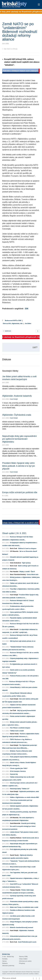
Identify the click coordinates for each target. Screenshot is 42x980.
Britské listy (17, 5)
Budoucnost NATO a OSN (13, 321)
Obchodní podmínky (8, 966)
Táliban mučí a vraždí (17, 731)
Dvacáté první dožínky (28, 823)
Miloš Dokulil (14, 629)
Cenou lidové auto (32, 575)
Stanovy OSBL (23, 957)
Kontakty (5, 959)
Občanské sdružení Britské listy (24, 972)
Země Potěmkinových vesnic (27, 942)
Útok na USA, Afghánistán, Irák (13, 324)
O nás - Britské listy (8, 957)
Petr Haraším (14, 572)
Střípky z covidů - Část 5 (27, 572)
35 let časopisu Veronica (18, 771)
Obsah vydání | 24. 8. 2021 (14, 533)
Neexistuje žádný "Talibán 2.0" (20, 789)
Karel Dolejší (14, 399)
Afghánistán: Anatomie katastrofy (17, 396)
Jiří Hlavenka (14, 551)
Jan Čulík (13, 711)
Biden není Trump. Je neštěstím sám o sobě (24, 907)
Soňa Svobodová (16, 563)
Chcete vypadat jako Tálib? (19, 768)
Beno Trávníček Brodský (18, 575)
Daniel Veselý (14, 734)
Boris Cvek (14, 549)
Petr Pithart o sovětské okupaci (20, 728)
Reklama (5, 963)
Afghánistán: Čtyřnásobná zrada (17, 415)
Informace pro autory (25, 961)
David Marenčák (15, 823)
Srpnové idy (14, 774)
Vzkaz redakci (23, 959)
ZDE (27, 309)
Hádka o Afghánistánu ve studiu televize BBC (25, 797)
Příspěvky (22, 963)
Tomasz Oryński (15, 890)
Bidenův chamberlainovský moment (22, 928)
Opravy (4, 961)
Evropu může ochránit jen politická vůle (20, 492)
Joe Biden (28, 324)
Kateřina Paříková (16, 838)
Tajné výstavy (26, 563)
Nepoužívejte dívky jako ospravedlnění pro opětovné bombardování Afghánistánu (19, 439)
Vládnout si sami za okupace (27, 549)
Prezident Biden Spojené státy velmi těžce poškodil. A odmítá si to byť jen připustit (19, 466)
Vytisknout (7, 331)
